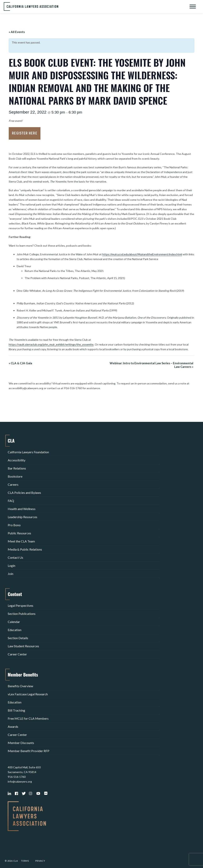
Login (11, 566)
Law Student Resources (23, 646)
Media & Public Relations (25, 549)
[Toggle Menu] (193, 6)
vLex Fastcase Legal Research (28, 694)
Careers (13, 484)
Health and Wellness (22, 509)
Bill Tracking (16, 710)
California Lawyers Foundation (28, 452)
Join (11, 574)
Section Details (18, 638)
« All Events (17, 32)
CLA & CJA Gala (20, 363)
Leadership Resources (23, 517)
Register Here (24, 133)
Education (15, 630)
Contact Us (15, 557)
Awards (13, 726)
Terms (25, 861)
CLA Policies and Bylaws (24, 493)
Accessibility (17, 460)
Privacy (40, 861)
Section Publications (22, 614)
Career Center (17, 654)
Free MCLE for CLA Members (28, 718)
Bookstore (15, 476)
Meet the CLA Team (21, 541)
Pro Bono (14, 525)
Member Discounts (21, 743)
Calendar (14, 622)
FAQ (11, 501)
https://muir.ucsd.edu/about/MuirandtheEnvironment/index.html (142, 254)
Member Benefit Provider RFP (29, 751)
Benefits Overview (20, 686)
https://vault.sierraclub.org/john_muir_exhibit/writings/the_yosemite (51, 344)
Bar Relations (17, 468)
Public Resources (19, 533)
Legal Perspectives (21, 605)
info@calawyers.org (20, 781)
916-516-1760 (17, 777)
